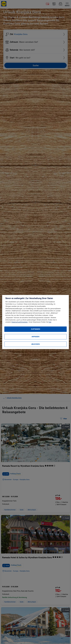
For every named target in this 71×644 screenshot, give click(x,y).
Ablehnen (35, 344)
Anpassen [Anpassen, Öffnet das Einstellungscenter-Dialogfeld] (35, 337)
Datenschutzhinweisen (20, 322)
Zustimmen (35, 329)
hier (50, 322)
